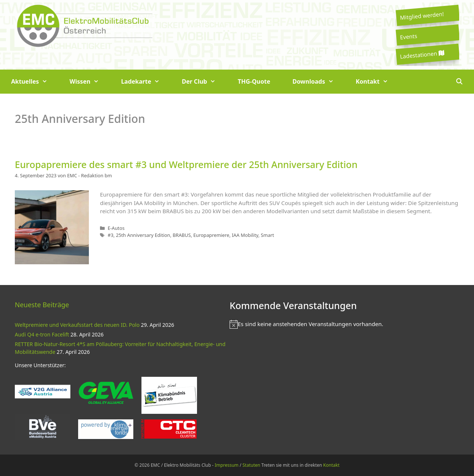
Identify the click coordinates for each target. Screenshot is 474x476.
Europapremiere (211, 235)
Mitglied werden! (422, 16)
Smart (267, 235)
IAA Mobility (245, 235)
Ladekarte (146, 82)
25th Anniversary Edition (143, 235)
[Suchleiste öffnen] (459, 82)
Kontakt (378, 82)
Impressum (227, 465)
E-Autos (116, 228)
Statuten (251, 465)
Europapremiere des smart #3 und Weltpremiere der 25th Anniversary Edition (186, 164)
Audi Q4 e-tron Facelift (42, 334)
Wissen (90, 82)
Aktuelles (35, 82)
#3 (111, 235)
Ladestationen (422, 55)
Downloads (319, 82)
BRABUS (182, 235)
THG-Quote (254, 81)
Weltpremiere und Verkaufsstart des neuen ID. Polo (77, 325)
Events (408, 36)
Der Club (204, 82)
